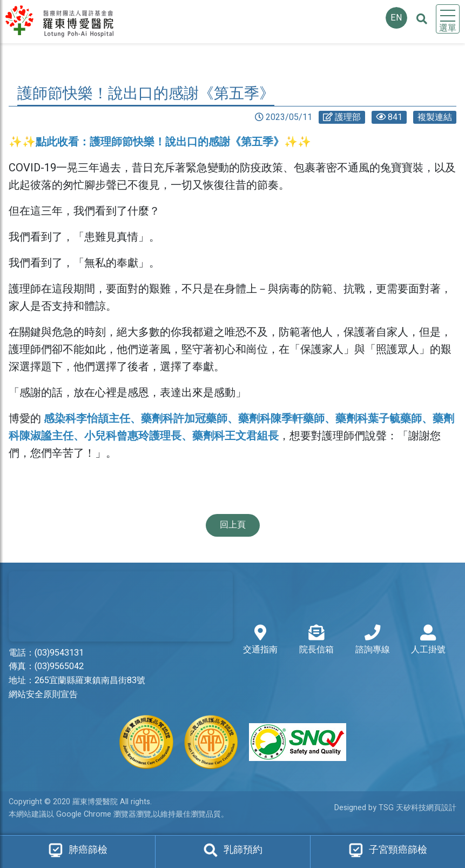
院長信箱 (316, 640)
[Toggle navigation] (448, 19)
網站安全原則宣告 (43, 695)
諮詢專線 (373, 640)
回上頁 (233, 525)
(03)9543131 (59, 653)
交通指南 (260, 640)
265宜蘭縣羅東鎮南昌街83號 (90, 680)
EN (396, 18)
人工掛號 (428, 640)
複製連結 (435, 117)
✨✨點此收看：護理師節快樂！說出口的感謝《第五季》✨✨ (160, 142)
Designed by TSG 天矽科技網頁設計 (395, 808)
